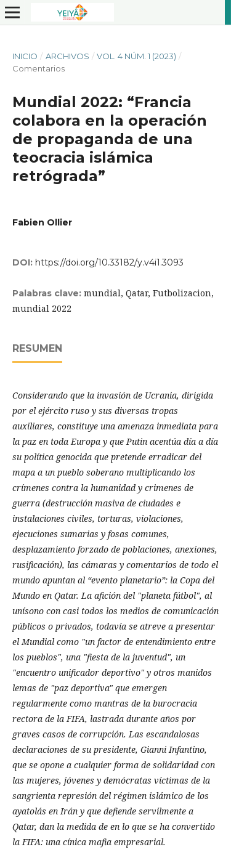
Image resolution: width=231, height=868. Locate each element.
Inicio (25, 56)
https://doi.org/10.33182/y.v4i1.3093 (109, 262)
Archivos (67, 56)
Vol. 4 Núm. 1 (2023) (136, 56)
